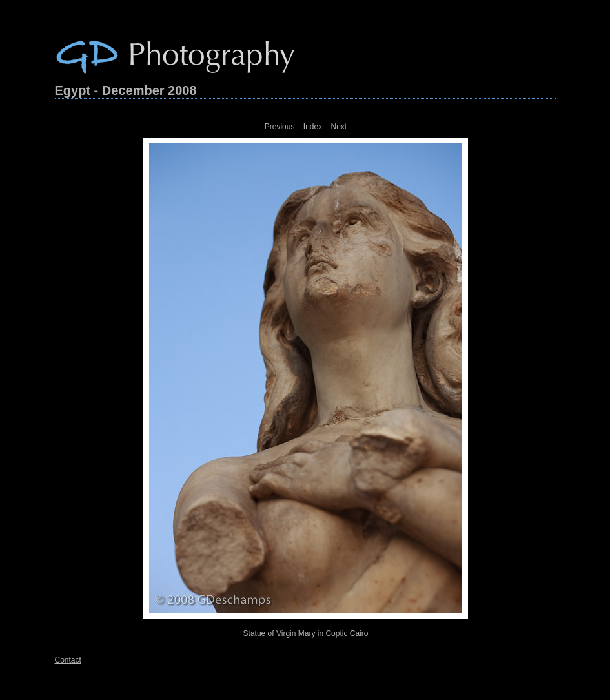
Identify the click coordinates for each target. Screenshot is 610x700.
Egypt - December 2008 (126, 90)
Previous (280, 127)
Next (339, 127)
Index (313, 127)
